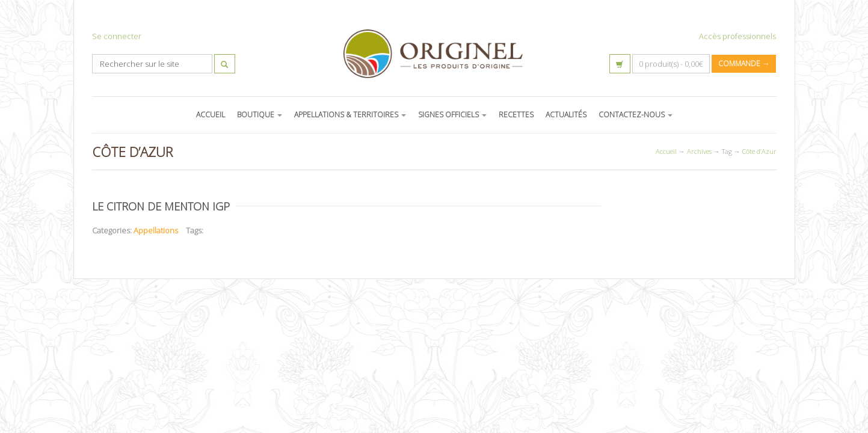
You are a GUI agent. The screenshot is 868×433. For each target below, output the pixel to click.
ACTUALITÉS (566, 115)
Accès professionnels (737, 36)
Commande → (744, 63)
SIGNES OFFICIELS (452, 115)
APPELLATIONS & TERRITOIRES (350, 115)
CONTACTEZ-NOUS (636, 115)
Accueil (666, 151)
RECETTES (516, 115)
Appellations (156, 230)
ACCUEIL (211, 115)
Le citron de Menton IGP (161, 206)
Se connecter (117, 36)
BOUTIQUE (260, 115)
